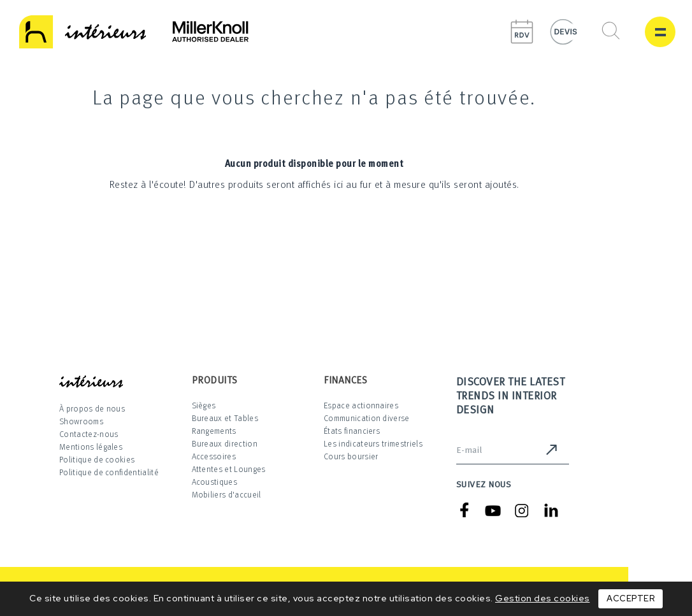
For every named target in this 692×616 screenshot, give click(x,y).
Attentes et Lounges (229, 469)
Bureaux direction (225, 443)
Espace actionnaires (361, 405)
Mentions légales (91, 447)
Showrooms (81, 421)
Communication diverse (367, 418)
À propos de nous (92, 408)
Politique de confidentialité (109, 472)
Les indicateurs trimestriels (373, 443)
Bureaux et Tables (225, 418)
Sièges (204, 405)
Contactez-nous (89, 434)
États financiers (352, 431)
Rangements (214, 431)
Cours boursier (351, 456)
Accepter (631, 598)
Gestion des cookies (543, 598)
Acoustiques (215, 482)
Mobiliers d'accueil (227, 494)
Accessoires (214, 456)
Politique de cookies (97, 459)
